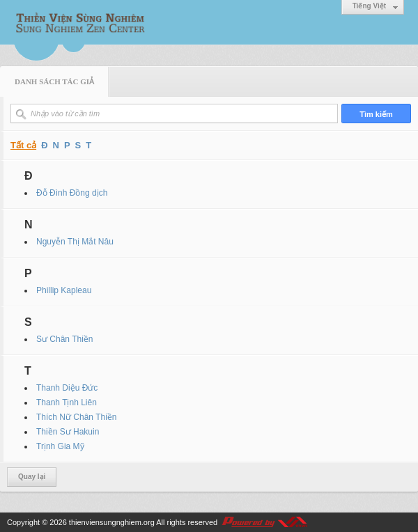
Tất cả (23, 145)
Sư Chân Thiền (65, 339)
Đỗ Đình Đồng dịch (72, 193)
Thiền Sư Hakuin (68, 432)
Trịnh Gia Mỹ (60, 446)
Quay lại (32, 477)
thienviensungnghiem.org (112, 522)
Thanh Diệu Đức (67, 388)
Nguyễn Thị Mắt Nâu (75, 242)
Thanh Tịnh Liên (67, 402)
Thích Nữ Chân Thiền (77, 417)
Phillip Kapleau (64, 290)
